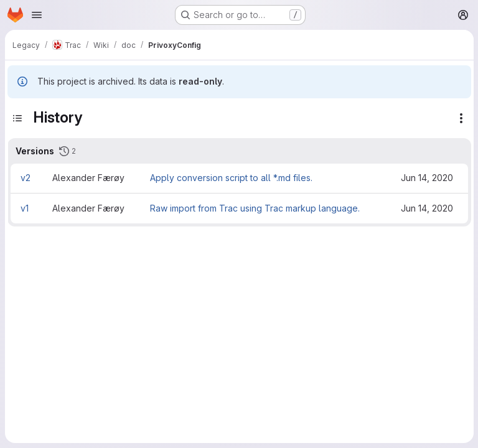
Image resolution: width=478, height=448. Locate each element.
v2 (26, 178)
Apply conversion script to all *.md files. (231, 178)
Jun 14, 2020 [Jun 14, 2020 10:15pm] (427, 208)
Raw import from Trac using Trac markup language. (255, 208)
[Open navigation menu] (37, 15)
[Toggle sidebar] (17, 118)
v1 (25, 208)
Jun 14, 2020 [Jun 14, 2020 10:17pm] (427, 178)
